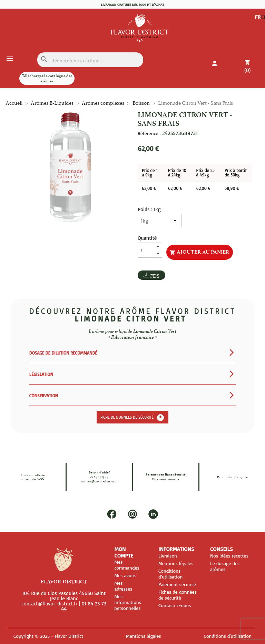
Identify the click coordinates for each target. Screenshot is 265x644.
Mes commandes (127, 565)
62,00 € (149, 188)
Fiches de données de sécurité (178, 595)
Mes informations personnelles (127, 602)
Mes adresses (123, 586)
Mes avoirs (125, 575)
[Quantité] (146, 250)
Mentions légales (176, 563)
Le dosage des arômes (225, 566)
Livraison (168, 556)
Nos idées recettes (229, 556)
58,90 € (232, 188)
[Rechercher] (90, 60)
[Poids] (160, 221)
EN (258, 22)
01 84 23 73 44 (99, 477)
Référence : (149, 133)
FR (258, 17)
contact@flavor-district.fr (99, 481)
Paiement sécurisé (177, 584)
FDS (155, 275)
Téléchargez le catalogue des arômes (47, 78)
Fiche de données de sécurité (132, 418)
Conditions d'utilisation (170, 574)
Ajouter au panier (199, 252)
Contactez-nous (175, 605)
